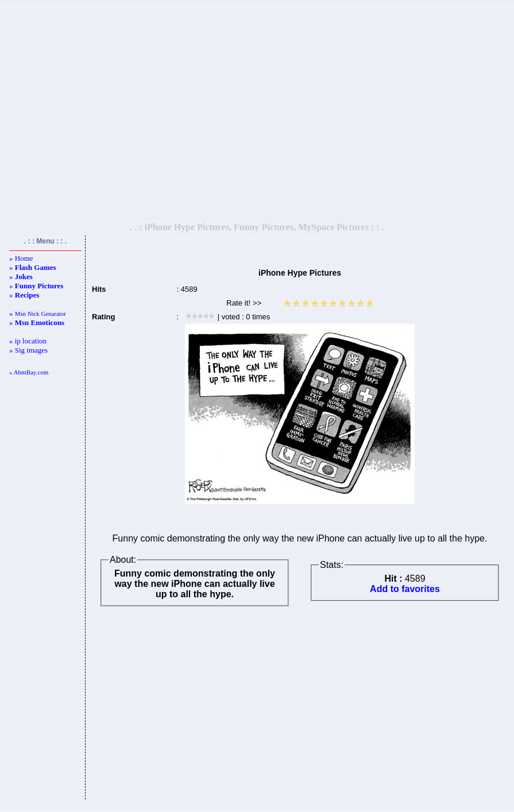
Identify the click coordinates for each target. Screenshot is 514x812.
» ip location (28, 341)
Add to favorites (405, 589)
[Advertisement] (255, 111)
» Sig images (28, 350)
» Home (21, 258)
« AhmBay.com (29, 372)
